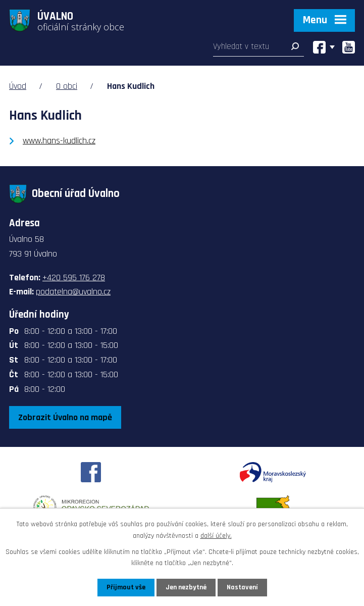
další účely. (216, 535)
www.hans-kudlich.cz (59, 141)
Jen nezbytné (186, 587)
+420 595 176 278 (74, 277)
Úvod (18, 86)
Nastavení (242, 587)
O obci (67, 86)
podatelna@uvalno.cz (73, 292)
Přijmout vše (126, 587)
